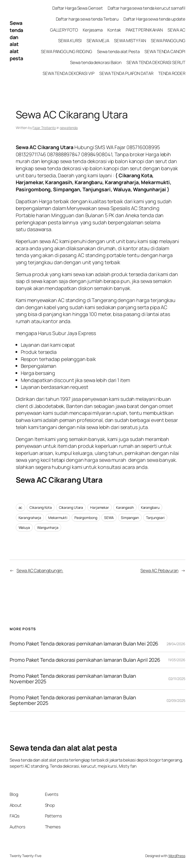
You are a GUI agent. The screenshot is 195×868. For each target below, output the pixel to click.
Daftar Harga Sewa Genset (78, 8)
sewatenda (69, 128)
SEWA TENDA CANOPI (165, 51)
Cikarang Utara (71, 507)
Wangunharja (48, 527)
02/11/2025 (177, 679)
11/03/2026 (177, 660)
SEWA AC (176, 30)
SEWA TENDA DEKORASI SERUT (156, 62)
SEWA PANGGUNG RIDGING (67, 51)
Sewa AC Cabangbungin (40, 570)
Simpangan (130, 518)
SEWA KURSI (70, 41)
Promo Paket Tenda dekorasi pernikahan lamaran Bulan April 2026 (85, 660)
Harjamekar (100, 507)
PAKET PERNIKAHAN (144, 30)
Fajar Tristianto (44, 128)
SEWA (109, 518)
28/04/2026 (176, 644)
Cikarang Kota (41, 507)
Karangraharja (30, 518)
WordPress (177, 856)
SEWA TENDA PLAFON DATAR (126, 73)
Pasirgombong (86, 518)
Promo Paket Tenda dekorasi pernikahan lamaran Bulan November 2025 (73, 679)
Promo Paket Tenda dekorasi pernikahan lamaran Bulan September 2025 (73, 700)
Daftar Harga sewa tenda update (154, 19)
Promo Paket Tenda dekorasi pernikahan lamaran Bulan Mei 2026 (84, 644)
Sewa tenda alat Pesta (118, 51)
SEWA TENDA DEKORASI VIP (69, 73)
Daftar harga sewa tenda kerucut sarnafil (147, 8)
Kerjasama (93, 30)
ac (21, 507)
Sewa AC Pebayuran (159, 570)
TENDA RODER (172, 73)
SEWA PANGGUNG (168, 41)
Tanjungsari (155, 518)
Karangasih (125, 507)
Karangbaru (150, 507)
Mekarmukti (58, 518)
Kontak (114, 30)
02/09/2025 (176, 700)
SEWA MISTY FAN (130, 41)
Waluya (24, 527)
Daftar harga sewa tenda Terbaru (87, 19)
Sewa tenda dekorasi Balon (96, 62)
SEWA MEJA (98, 41)
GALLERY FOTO (64, 30)
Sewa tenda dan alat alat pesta (16, 41)
